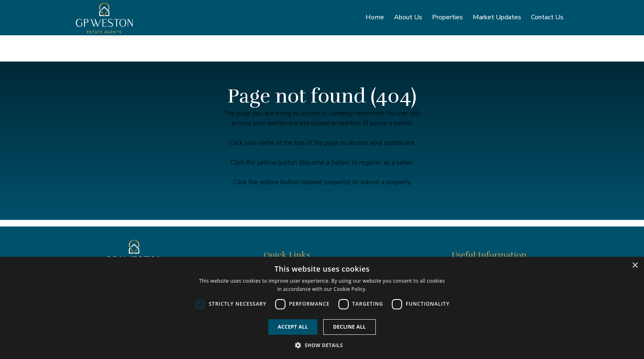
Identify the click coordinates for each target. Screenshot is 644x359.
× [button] (635, 266)
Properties (447, 19)
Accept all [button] (293, 327)
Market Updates (497, 19)
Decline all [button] (350, 327)
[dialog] (322, 308)
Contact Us (547, 19)
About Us (408, 19)
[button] (322, 345)
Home (375, 19)
